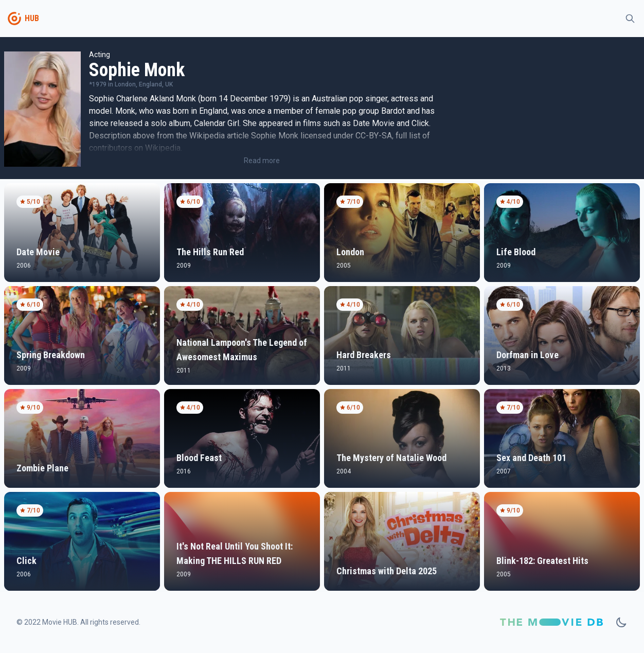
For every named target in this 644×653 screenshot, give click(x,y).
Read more (262, 161)
